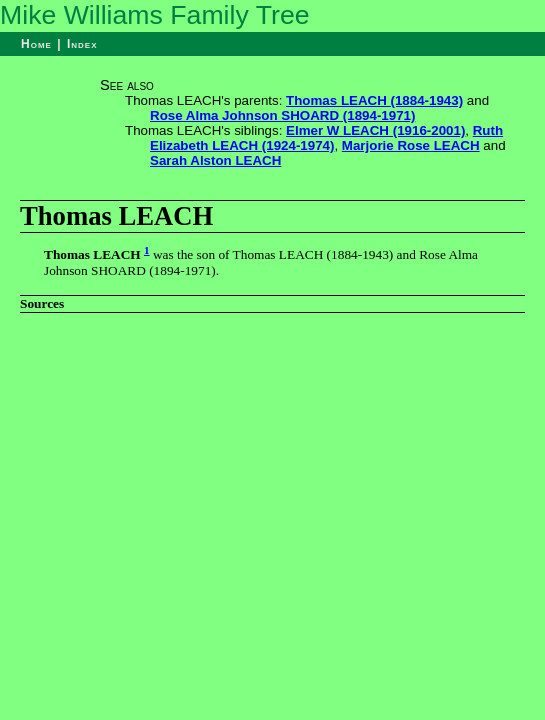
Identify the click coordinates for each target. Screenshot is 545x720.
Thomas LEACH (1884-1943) (374, 100)
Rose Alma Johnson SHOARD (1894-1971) (282, 115)
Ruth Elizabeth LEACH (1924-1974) (326, 138)
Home (36, 44)
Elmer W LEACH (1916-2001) (375, 130)
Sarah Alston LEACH (215, 160)
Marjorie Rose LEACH (411, 145)
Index (82, 44)
